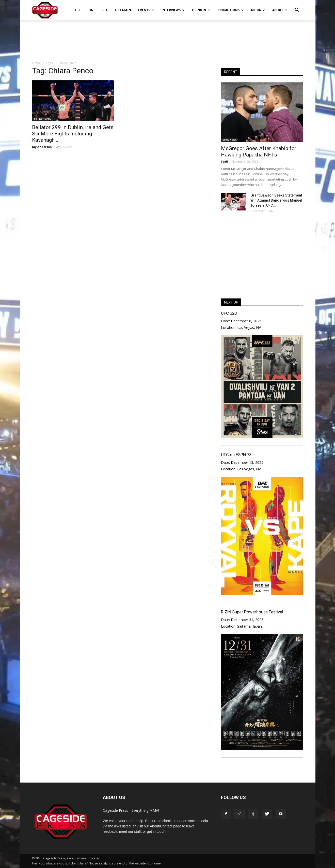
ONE (92, 10)
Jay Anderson (42, 147)
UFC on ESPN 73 (236, 455)
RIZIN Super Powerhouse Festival (252, 612)
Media (258, 10)
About (280, 10)
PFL (105, 10)
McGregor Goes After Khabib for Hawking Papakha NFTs (259, 152)
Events (146, 10)
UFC (78, 10)
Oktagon (123, 10)
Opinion (201, 10)
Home (36, 63)
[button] (297, 7)
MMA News (230, 140)
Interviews (173, 10)
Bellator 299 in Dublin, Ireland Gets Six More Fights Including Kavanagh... (73, 134)
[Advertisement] (168, 38)
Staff (225, 161)
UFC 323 (229, 313)
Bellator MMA (42, 119)
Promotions (231, 10)
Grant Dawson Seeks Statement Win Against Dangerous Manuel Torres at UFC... (276, 200)
